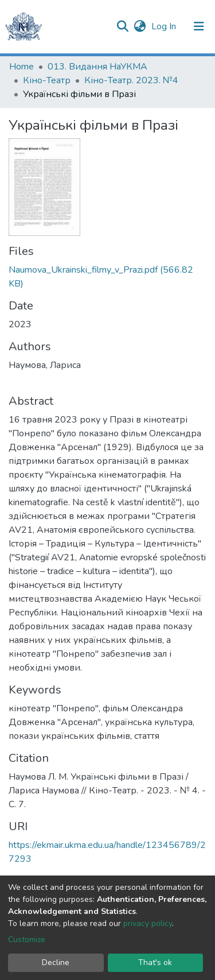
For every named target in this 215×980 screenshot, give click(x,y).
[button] (140, 26)
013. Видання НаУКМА (97, 67)
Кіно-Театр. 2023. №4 (131, 80)
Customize (27, 940)
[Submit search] (122, 26)
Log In (165, 26)
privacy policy (148, 923)
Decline (56, 962)
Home (21, 67)
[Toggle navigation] (199, 26)
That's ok (155, 962)
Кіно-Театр (47, 80)
